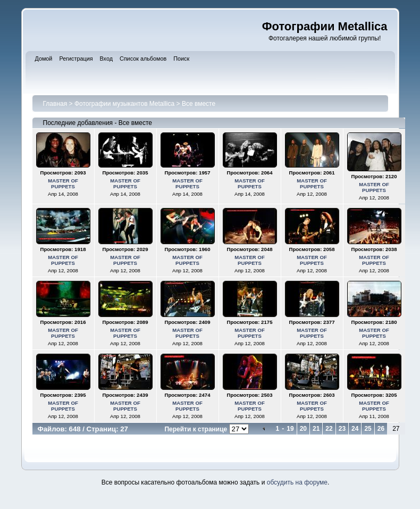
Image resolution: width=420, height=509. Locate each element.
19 (290, 429)
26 (381, 429)
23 (342, 429)
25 (368, 429)
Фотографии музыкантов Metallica (124, 104)
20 (303, 429)
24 (355, 429)
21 (316, 429)
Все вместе (199, 104)
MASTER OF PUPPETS (63, 183)
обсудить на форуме (297, 482)
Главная (55, 104)
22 (329, 429)
